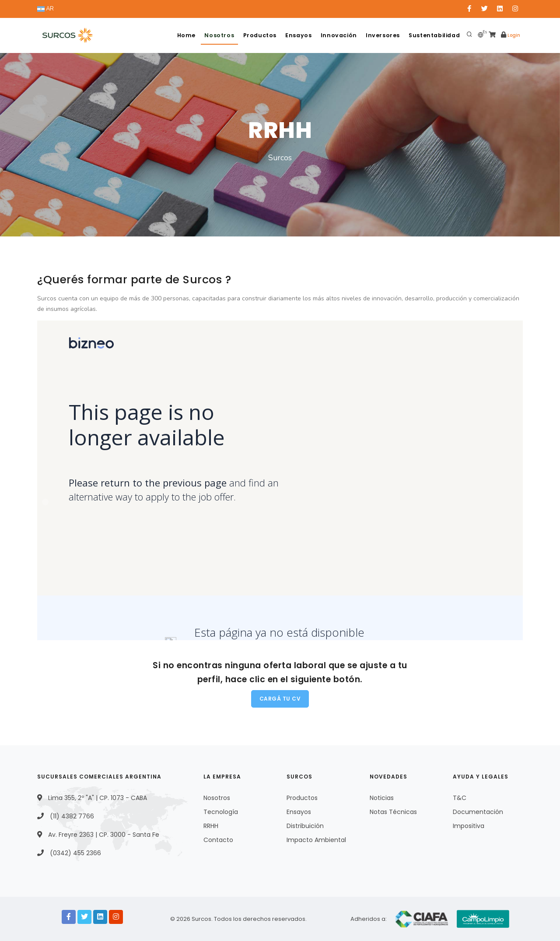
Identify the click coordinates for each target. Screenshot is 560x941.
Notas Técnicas (393, 812)
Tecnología (221, 812)
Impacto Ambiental (316, 840)
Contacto (218, 840)
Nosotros (211, 35)
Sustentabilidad (433, 35)
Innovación (335, 35)
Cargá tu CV (280, 699)
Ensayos (293, 35)
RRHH (211, 826)
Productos (252, 35)
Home (176, 35)
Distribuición (305, 826)
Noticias (382, 798)
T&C (460, 798)
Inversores (380, 35)
